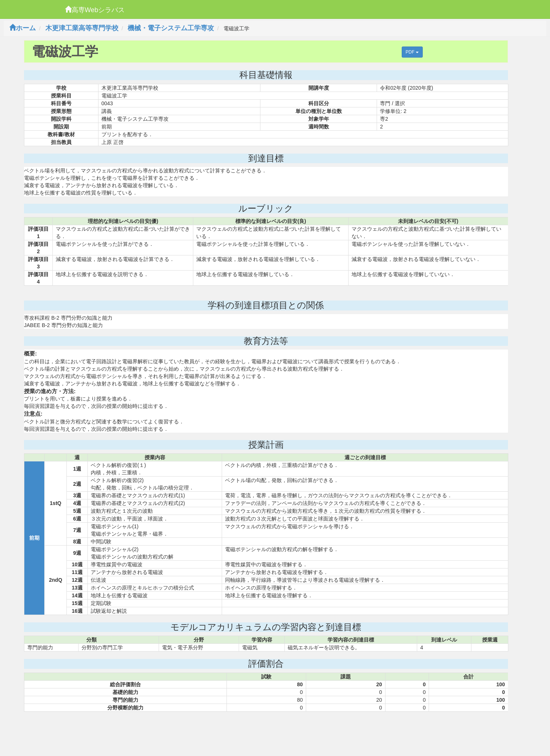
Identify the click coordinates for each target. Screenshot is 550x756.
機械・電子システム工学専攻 (171, 28)
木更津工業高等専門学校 (82, 28)
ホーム (23, 28)
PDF (412, 52)
